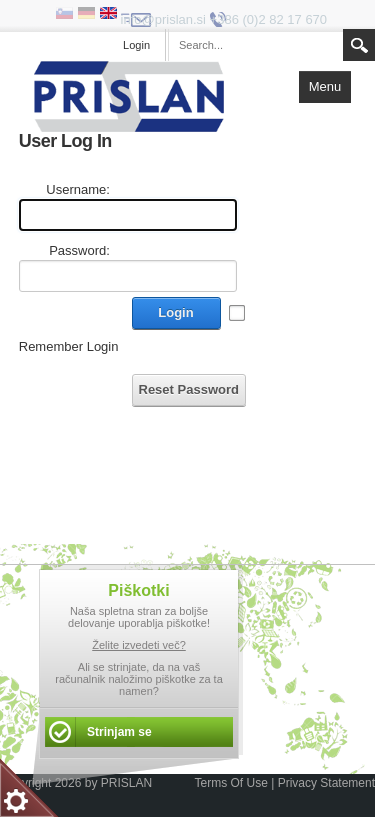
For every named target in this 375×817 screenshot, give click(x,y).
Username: (78, 189)
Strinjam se (119, 732)
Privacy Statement (326, 783)
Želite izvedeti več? (139, 645)
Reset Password (189, 389)
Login (175, 312)
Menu (325, 86)
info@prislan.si (163, 19)
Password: (79, 250)
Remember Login (69, 346)
